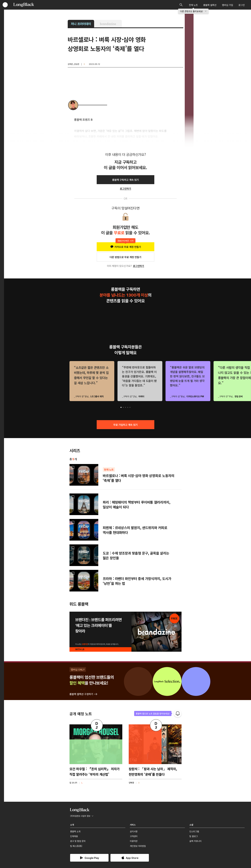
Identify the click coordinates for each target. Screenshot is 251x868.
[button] (121, 407)
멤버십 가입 (228, 5)
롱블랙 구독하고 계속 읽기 (125, 180)
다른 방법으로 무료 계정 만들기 (125, 257)
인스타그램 (194, 831)
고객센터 (134, 836)
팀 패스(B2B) (76, 846)
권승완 (77, 64)
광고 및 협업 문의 (78, 841)
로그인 (242, 5)
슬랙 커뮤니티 (195, 841)
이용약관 (134, 841)
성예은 (70, 64)
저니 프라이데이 (81, 24)
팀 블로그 (194, 836)
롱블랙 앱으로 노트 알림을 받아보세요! (153, 713)
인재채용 (74, 836)
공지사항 (134, 831)
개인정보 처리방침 (138, 846)
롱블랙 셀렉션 (210, 5)
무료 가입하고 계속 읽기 (125, 425)
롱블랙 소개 (75, 831)
